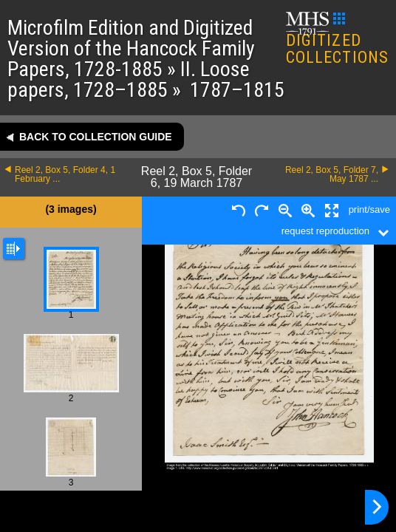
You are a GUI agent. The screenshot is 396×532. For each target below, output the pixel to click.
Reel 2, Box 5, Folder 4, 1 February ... (65, 174)
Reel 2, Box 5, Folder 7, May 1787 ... (332, 174)
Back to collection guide (96, 137)
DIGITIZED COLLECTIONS (337, 40)
